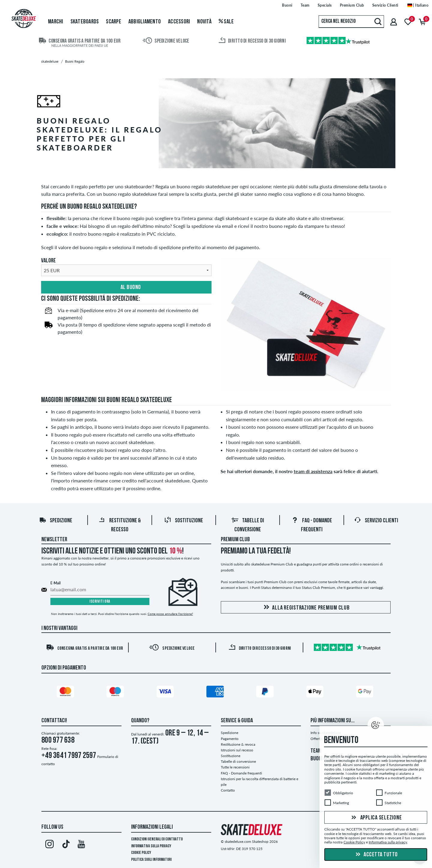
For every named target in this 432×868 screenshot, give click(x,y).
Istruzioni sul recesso (237, 750)
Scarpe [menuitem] (114, 22)
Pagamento (230, 739)
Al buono (126, 288)
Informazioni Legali (152, 827)
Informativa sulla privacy (151, 846)
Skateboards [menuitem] (85, 22)
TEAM (316, 751)
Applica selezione (376, 818)
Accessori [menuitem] (179, 22)
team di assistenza (313, 471)
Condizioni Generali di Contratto (157, 839)
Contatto (228, 790)
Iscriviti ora (100, 602)
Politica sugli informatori (151, 860)
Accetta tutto (376, 855)
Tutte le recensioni (235, 767)
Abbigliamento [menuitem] (145, 22)
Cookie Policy (141, 853)
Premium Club (235, 540)
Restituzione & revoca (238, 744)
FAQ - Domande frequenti (241, 773)
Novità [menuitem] (204, 22)
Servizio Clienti (376, 521)
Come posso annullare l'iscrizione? (170, 614)
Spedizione (56, 521)
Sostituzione (184, 521)
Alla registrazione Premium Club (306, 608)
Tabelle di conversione (238, 761)
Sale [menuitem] (226, 22)
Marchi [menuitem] (56, 22)
